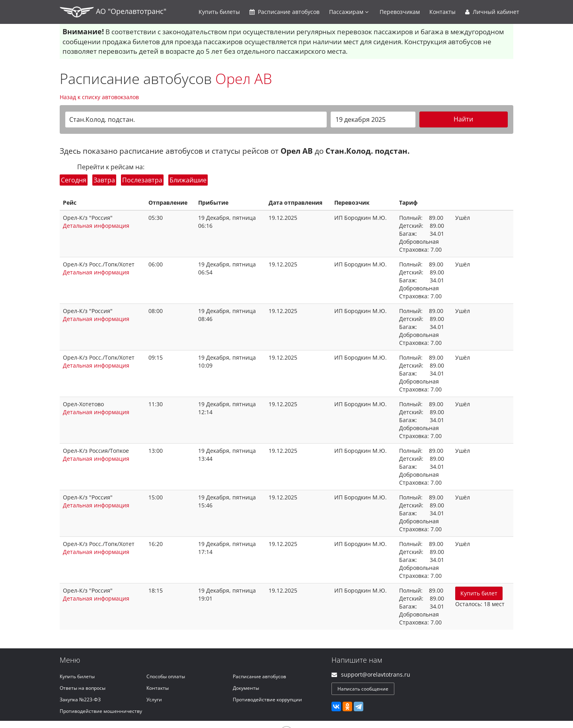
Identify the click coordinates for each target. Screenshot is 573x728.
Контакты (442, 12)
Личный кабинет (492, 12)
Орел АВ (244, 79)
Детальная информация (96, 226)
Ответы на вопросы (83, 688)
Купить (219, 12)
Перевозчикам (400, 12)
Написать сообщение (363, 689)
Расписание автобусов (259, 676)
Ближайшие (188, 180)
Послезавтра (142, 180)
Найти (463, 119)
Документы (246, 688)
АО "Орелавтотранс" (113, 12)
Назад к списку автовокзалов (99, 97)
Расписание (285, 12)
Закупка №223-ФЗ (80, 700)
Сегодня (74, 180)
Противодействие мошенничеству (101, 711)
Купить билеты (77, 676)
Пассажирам (349, 12)
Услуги (154, 700)
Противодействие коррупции (267, 700)
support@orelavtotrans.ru (376, 674)
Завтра (104, 180)
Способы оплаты (166, 676)
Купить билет (479, 593)
